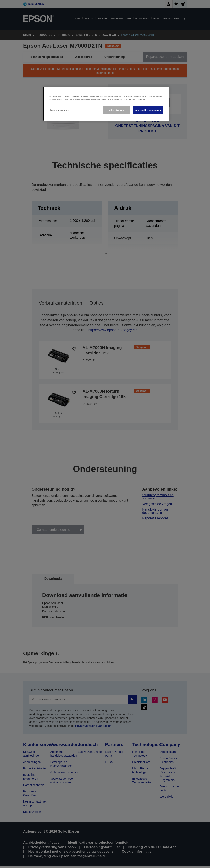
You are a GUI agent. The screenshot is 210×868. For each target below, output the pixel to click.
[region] (106, 104)
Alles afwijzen (116, 110)
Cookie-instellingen (60, 110)
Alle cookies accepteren (148, 110)
